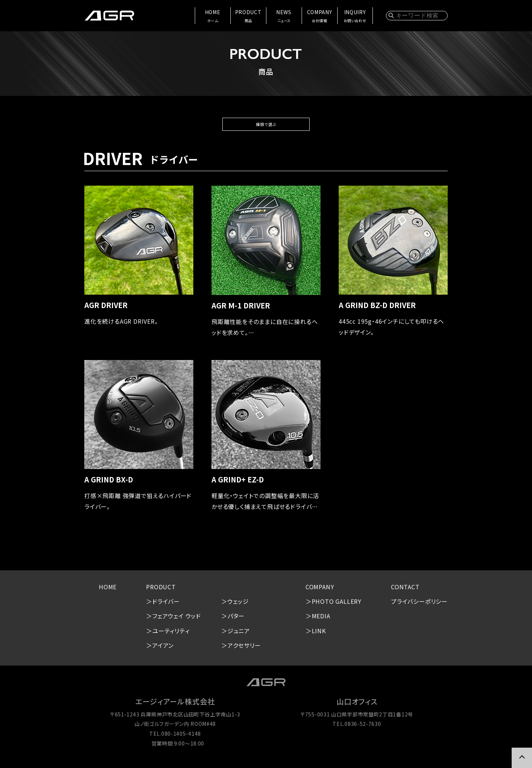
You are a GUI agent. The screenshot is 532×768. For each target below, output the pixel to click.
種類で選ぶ (266, 126)
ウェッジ (238, 605)
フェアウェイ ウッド (177, 619)
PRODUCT (248, 16)
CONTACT (405, 590)
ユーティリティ (171, 634)
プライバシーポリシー (419, 605)
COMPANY (319, 16)
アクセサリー (244, 649)
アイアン (163, 649)
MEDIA (321, 619)
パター (236, 619)
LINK (319, 634)
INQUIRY (355, 16)
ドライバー (166, 605)
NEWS (284, 16)
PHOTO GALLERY (337, 605)
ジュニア (239, 634)
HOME (212, 16)
